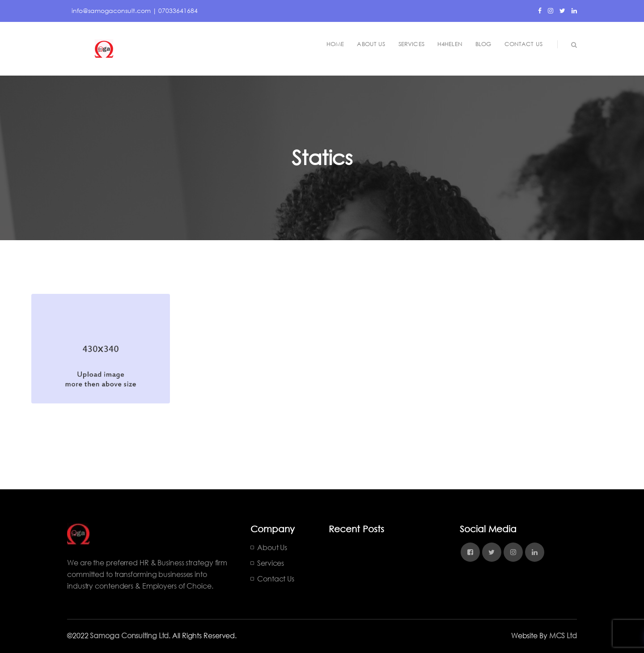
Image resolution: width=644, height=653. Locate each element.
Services (271, 563)
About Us (272, 547)
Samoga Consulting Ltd (129, 635)
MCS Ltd (563, 635)
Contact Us (276, 579)
